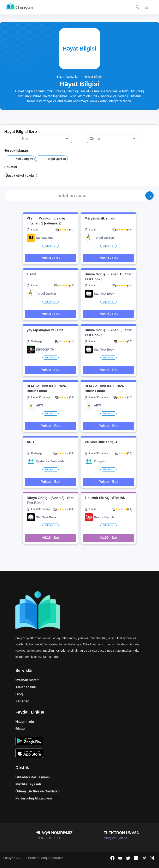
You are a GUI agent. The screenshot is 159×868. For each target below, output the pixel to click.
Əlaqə (20, 729)
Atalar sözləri (26, 687)
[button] (46, 139)
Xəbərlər (22, 701)
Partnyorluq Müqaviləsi (34, 798)
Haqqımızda (25, 722)
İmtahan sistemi (28, 680)
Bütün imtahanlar (67, 77)
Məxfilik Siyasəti (28, 784)
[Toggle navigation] (147, 7)
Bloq (19, 694)
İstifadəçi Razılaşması (33, 777)
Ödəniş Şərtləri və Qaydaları (37, 791)
